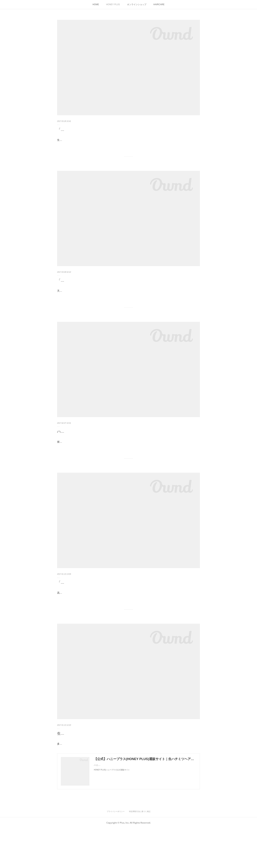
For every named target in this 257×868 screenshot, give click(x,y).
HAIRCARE (159, 4)
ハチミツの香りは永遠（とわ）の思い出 (89, 452)
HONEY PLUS (113, 4)
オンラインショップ (137, 4)
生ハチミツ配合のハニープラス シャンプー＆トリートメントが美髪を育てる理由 (123, 768)
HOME (96, 4)
